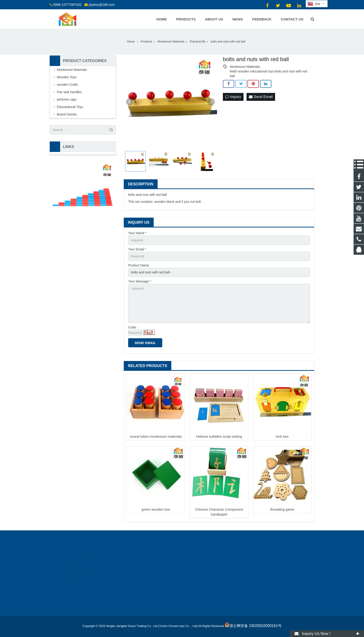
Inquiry (233, 97)
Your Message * (140, 281)
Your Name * (137, 233)
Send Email (261, 97)
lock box (282, 436)
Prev (130, 102)
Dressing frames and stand (86, 570)
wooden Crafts (67, 85)
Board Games (67, 114)
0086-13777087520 (67, 5)
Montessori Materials (245, 67)
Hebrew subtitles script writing (219, 436)
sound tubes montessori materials (156, 436)
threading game (282, 509)
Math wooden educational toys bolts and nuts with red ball (268, 72)
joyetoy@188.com (102, 5)
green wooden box (156, 509)
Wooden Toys (67, 77)
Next (211, 102)
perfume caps (67, 99)
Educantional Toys (70, 107)
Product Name (138, 265)
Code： (134, 327)
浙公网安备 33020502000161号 (253, 626)
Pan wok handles (69, 92)
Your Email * (137, 249)
